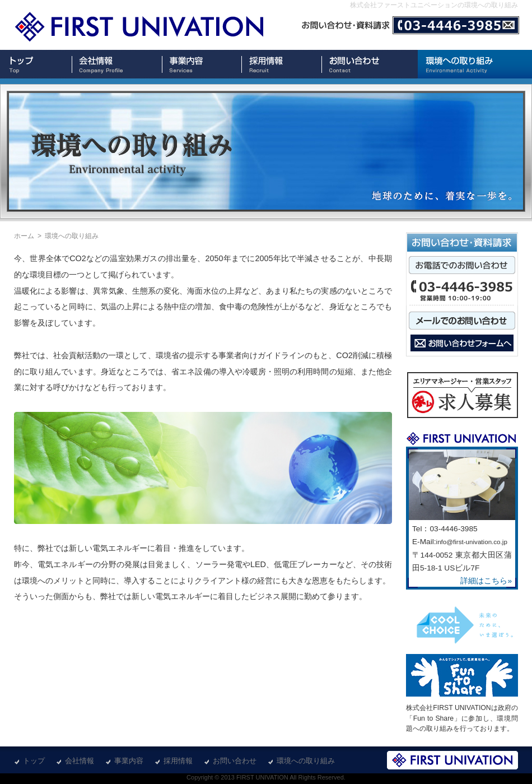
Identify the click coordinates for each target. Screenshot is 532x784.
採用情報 (178, 761)
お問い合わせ (235, 761)
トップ (34, 761)
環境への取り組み (306, 761)
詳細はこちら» (486, 581)
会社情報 (80, 761)
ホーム (24, 236)
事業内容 (129, 761)
